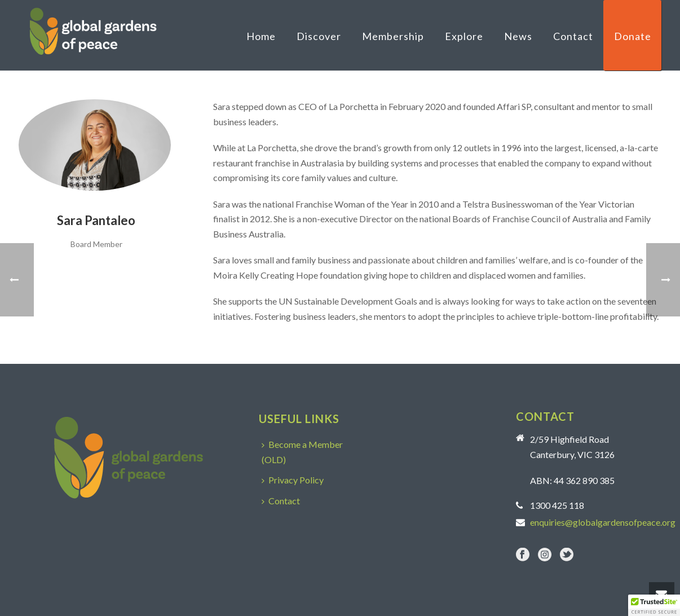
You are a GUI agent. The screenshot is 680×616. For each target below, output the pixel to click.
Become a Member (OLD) (302, 452)
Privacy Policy (293, 480)
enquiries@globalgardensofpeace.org (603, 522)
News (518, 36)
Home (261, 36)
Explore (464, 36)
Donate (633, 36)
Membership (393, 36)
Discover (319, 36)
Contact (573, 36)
